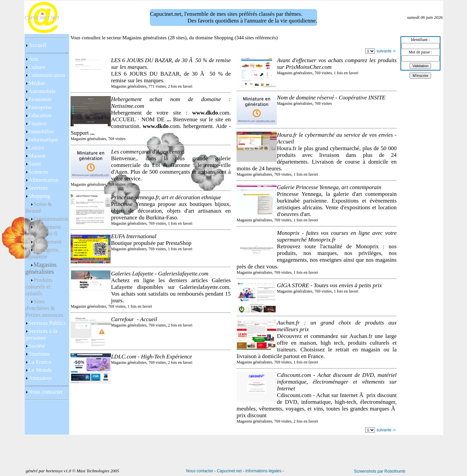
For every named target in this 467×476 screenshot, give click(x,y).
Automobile (42, 91)
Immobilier (41, 132)
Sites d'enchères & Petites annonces (45, 308)
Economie (40, 99)
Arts (33, 59)
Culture (37, 67)
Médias (37, 83)
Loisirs (36, 148)
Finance (38, 123)
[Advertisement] (47, 419)
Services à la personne (41, 334)
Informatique (44, 140)
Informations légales (263, 471)
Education (40, 115)
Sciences (38, 172)
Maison (37, 156)
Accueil (37, 45)
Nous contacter (46, 392)
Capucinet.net (229, 471)
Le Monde (40, 370)
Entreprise (40, 107)
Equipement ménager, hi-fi (43, 230)
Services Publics (47, 323)
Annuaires (40, 378)
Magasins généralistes (41, 268)
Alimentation (44, 180)
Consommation (51, 219)
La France (40, 362)
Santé (35, 164)
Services (38, 188)
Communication (47, 75)
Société (37, 346)
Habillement (48, 242)
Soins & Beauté (39, 207)
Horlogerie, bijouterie (43, 253)
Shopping (39, 196)
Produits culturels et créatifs (39, 287)
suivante (386, 51)
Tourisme (39, 354)
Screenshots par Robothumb (379, 471)
